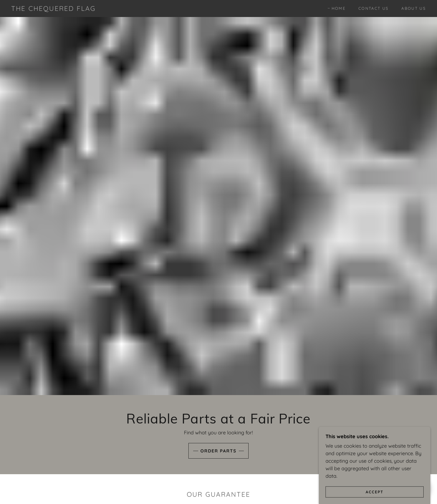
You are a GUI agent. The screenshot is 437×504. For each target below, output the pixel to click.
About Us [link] (414, 8)
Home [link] (339, 8)
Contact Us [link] (373, 8)
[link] (53, 9)
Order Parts (219, 451)
